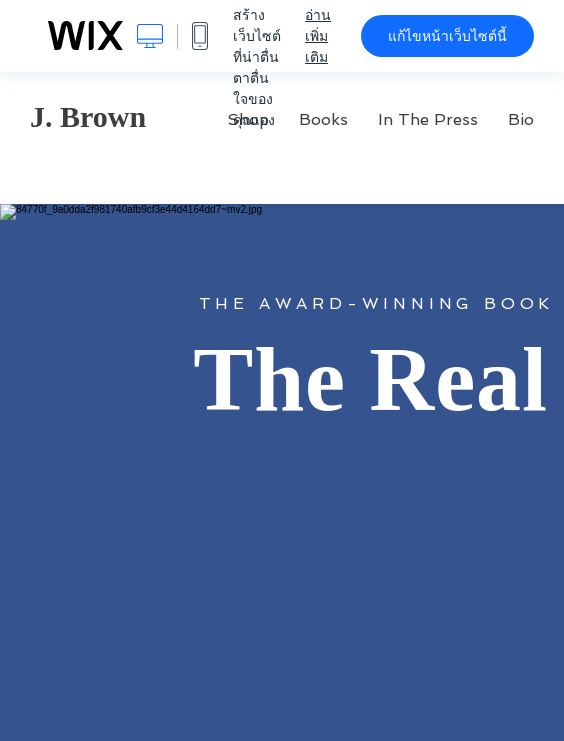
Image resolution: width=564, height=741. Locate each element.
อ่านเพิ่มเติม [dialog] (318, 36)
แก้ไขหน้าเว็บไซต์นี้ (447, 36)
